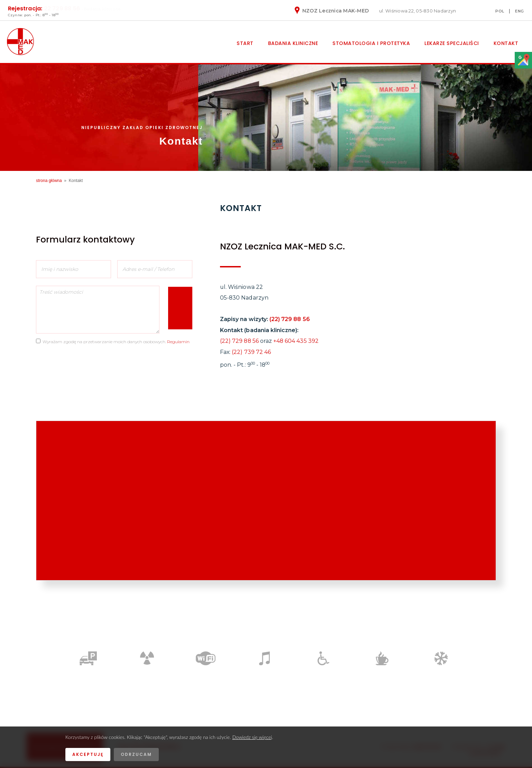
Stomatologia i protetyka (371, 43)
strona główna (49, 181)
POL (500, 11)
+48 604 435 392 (296, 341)
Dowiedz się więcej (252, 737)
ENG (520, 11)
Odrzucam (136, 754)
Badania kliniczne (293, 43)
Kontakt (506, 43)
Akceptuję (88, 754)
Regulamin (178, 342)
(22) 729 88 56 (290, 319)
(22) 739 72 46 (251, 352)
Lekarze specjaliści (452, 43)
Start (245, 43)
